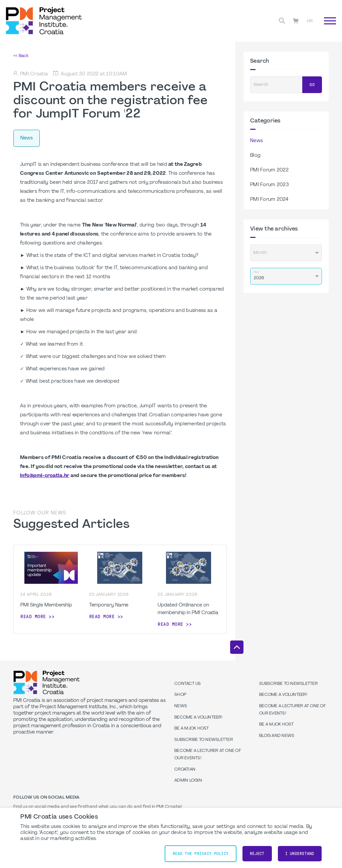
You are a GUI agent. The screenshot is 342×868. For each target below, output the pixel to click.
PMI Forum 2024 (269, 200)
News (256, 141)
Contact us (188, 684)
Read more (33, 616)
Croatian (185, 770)
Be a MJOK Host (192, 729)
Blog (255, 156)
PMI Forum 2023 (270, 185)
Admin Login (188, 781)
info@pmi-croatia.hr (45, 476)
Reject (257, 854)
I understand (300, 854)
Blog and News (277, 736)
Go (312, 85)
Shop (180, 695)
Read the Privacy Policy (201, 854)
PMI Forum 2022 (269, 170)
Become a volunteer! (198, 718)
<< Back (21, 56)
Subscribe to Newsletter (204, 740)
